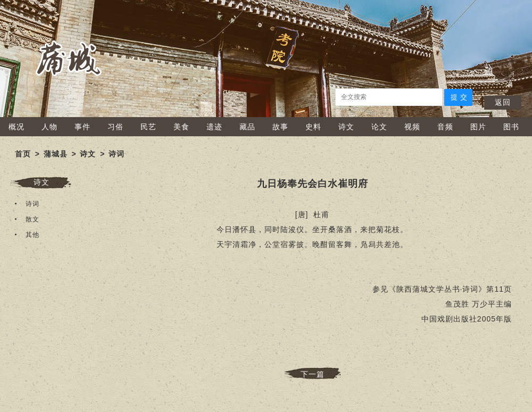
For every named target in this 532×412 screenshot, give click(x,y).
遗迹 (214, 127)
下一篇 (313, 374)
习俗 (115, 127)
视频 (412, 127)
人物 (49, 127)
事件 (82, 127)
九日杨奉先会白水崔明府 (313, 184)
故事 (280, 127)
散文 (32, 219)
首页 (23, 154)
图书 (511, 127)
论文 (379, 127)
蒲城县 (56, 154)
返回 (503, 102)
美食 (181, 127)
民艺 (148, 127)
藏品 (247, 127)
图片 (478, 127)
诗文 (346, 127)
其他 (32, 235)
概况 (16, 127)
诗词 (117, 154)
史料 (313, 127)
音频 (445, 127)
